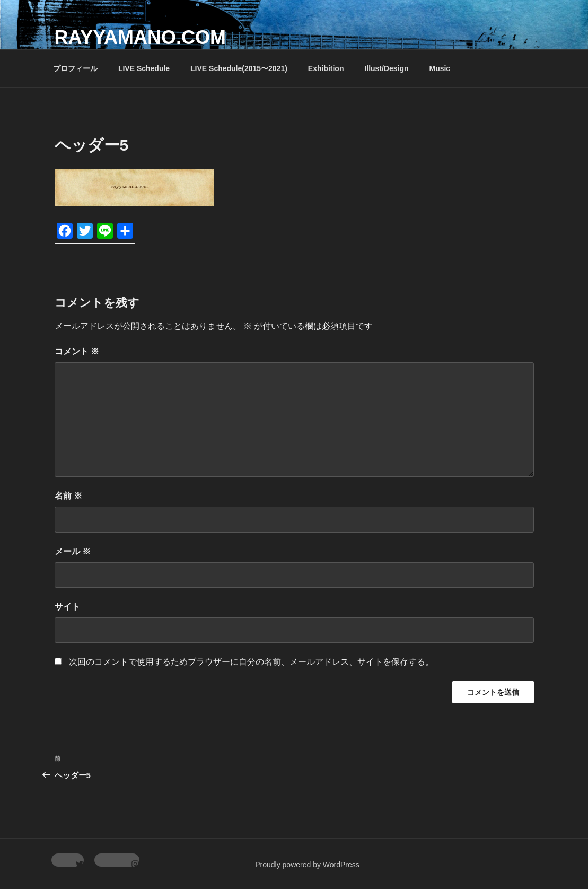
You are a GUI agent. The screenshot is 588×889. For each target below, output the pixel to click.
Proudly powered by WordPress (307, 865)
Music (440, 68)
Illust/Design (386, 68)
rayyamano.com (140, 37)
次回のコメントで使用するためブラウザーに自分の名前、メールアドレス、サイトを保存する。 (251, 662)
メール (73, 551)
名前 (68, 496)
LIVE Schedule (144, 68)
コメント (77, 351)
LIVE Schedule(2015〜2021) (239, 68)
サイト (67, 607)
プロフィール (75, 68)
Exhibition (326, 68)
